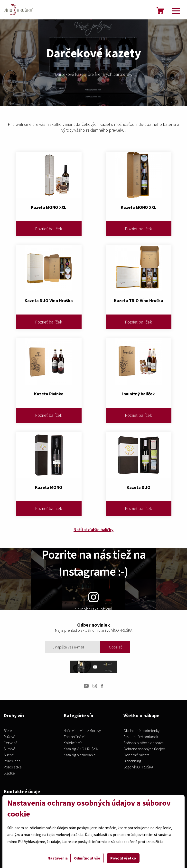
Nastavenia (58, 858)
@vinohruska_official (93, 602)
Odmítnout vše (87, 858)
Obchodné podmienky (141, 731)
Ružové (9, 737)
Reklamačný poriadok (141, 737)
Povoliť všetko (123, 858)
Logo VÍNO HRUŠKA (138, 767)
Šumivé (9, 749)
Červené (11, 743)
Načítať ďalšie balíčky (93, 530)
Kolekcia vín (73, 743)
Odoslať (115, 647)
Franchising (132, 761)
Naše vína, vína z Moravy (82, 731)
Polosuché (12, 761)
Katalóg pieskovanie (80, 755)
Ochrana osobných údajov (144, 749)
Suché (9, 755)
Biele (8, 731)
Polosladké (13, 767)
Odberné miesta (136, 755)
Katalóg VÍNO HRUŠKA (81, 749)
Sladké (9, 773)
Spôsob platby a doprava (144, 743)
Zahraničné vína (76, 737)
